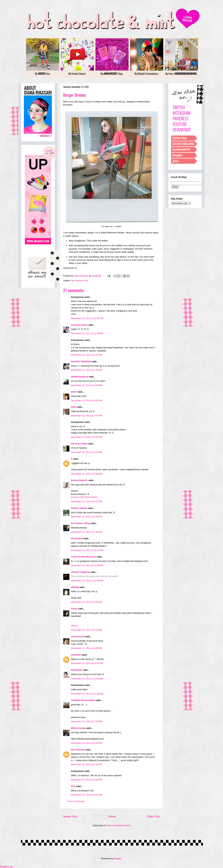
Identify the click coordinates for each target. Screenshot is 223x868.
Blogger (117, 859)
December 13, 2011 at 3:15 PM (86, 400)
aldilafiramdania (80, 377)
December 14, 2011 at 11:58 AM (87, 694)
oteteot (74, 625)
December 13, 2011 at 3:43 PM (86, 437)
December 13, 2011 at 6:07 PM (86, 501)
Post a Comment (76, 801)
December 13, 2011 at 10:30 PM (87, 565)
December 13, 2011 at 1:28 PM (86, 370)
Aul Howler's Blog (81, 523)
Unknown (76, 655)
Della (74, 407)
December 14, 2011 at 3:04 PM (86, 743)
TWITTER (84, 497)
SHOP (94, 497)
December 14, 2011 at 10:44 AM (87, 663)
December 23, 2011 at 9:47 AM (86, 795)
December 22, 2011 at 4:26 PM (86, 780)
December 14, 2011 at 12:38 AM (87, 581)
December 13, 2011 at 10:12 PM (87, 550)
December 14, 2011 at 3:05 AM (86, 602)
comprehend (78, 636)
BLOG (74, 497)
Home (112, 817)
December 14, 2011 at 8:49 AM (86, 648)
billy (73, 786)
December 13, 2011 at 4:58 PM (86, 474)
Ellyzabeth (76, 670)
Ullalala (75, 587)
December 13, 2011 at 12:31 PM (87, 318)
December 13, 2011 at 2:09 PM (86, 385)
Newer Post (70, 817)
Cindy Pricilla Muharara (84, 557)
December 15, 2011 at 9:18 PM (86, 764)
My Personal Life (80, 280)
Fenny (74, 609)
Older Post (153, 817)
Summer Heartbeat (81, 361)
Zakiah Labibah (79, 508)
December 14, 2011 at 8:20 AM (86, 630)
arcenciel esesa (79, 325)
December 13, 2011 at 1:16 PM (86, 355)
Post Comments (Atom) (118, 825)
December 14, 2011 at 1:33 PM (86, 721)
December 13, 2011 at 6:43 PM (86, 517)
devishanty (77, 538)
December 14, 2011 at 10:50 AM (87, 679)
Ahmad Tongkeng (80, 572)
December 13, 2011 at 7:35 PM (86, 532)
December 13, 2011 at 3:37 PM (86, 416)
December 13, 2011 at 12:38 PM (87, 333)
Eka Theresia (78, 750)
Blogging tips (6, 867)
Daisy (74, 392)
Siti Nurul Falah (79, 444)
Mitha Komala (78, 728)
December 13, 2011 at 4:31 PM (86, 452)
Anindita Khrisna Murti (83, 700)
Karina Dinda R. (79, 480)
